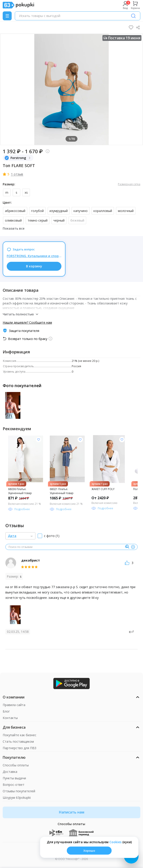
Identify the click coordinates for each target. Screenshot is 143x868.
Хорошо (89, 851)
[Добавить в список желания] (39, 440)
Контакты (10, 718)
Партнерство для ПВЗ (19, 748)
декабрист (31, 560)
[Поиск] (133, 16)
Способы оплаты (16, 765)
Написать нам (72, 812)
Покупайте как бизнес (19, 735)
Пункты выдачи (14, 778)
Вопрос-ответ (14, 785)
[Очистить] (133, 547)
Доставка (10, 772)
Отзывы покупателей (19, 791)
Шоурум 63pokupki (17, 798)
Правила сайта (14, 705)
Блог (6, 711)
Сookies (115, 842)
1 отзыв (17, 174)
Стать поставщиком (18, 741)
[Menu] (7, 16)
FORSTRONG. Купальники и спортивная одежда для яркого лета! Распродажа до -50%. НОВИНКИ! (34, 256)
